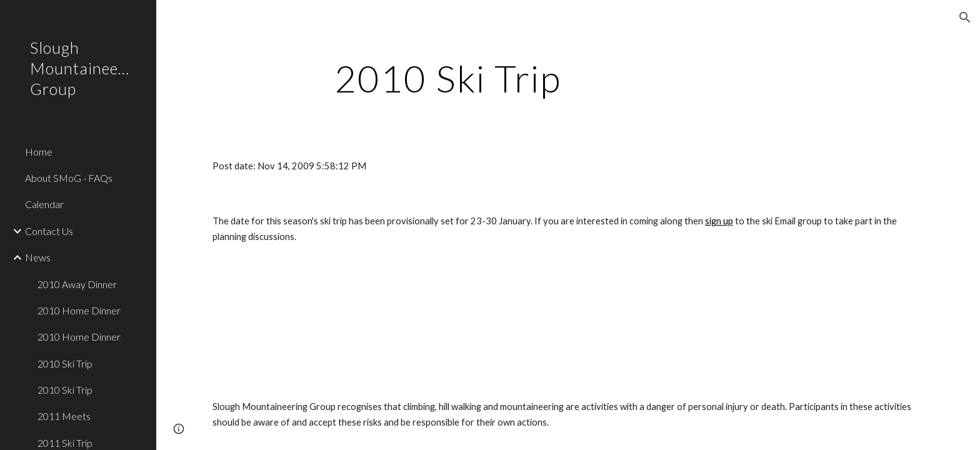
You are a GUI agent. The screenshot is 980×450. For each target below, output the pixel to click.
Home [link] (39, 152)
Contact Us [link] (49, 231)
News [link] (38, 257)
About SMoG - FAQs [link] (69, 178)
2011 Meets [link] (64, 416)
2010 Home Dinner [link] (79, 310)
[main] (448, 78)
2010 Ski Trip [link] (65, 363)
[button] (965, 17)
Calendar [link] (44, 204)
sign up (719, 221)
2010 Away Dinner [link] (77, 284)
